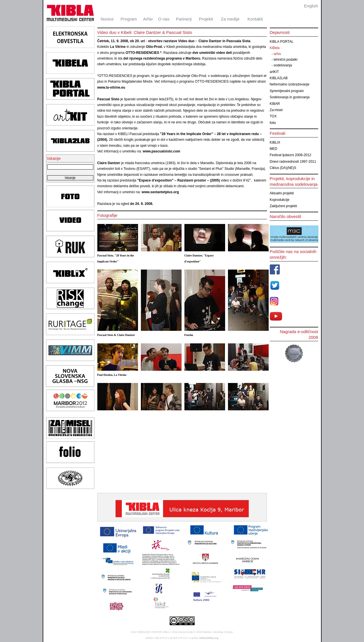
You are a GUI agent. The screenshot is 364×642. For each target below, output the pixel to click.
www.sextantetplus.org (160, 192)
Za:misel (276, 110)
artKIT (274, 72)
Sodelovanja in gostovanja (290, 97)
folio (273, 123)
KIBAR (275, 104)
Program (129, 19)
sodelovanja (283, 65)
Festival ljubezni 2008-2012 (291, 155)
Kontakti (255, 19)
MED (274, 149)
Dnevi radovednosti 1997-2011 (293, 162)
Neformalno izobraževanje (290, 84)
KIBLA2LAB (279, 78)
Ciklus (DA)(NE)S (283, 168)
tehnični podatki (286, 60)
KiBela (275, 48)
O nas (164, 19)
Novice (107, 19)
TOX (273, 116)
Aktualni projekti (282, 193)
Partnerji (184, 19)
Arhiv (148, 19)
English (311, 6)
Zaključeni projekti (283, 206)
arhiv (277, 54)
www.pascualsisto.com (162, 151)
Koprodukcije (280, 200)
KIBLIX (275, 142)
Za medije (230, 19)
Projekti (206, 19)
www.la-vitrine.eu (111, 87)
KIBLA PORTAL (282, 42)
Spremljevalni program (287, 91)
